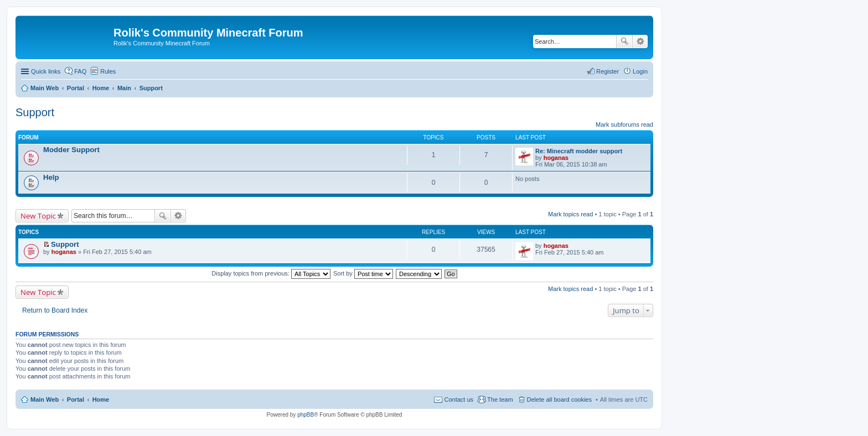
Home (101, 399)
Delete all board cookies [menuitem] (559, 399)
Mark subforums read (624, 124)
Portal (76, 88)
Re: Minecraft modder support (579, 151)
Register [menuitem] (608, 71)
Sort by (363, 273)
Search (624, 41)
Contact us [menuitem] (459, 399)
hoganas (556, 158)
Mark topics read (570, 214)
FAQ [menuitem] (80, 71)
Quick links (46, 71)
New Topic (38, 216)
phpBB (306, 415)
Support (35, 112)
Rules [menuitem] (108, 71)
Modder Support (71, 150)
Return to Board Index (55, 310)
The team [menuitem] (500, 399)
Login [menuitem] (640, 71)
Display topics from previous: (271, 273)
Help (51, 177)
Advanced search (640, 41)
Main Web (45, 399)
